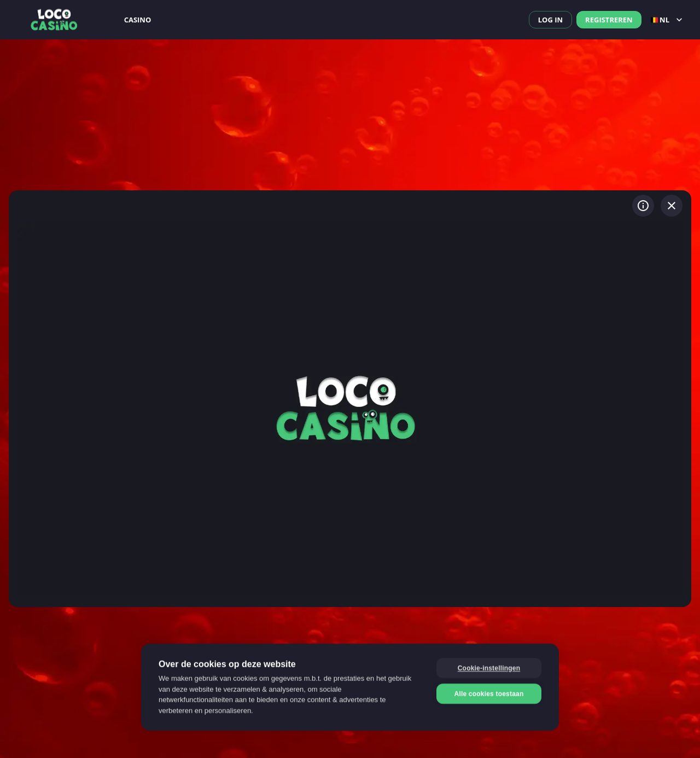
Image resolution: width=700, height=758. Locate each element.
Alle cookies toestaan (489, 693)
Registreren (609, 20)
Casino (138, 20)
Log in (550, 20)
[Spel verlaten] (672, 206)
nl (668, 20)
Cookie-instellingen (489, 668)
